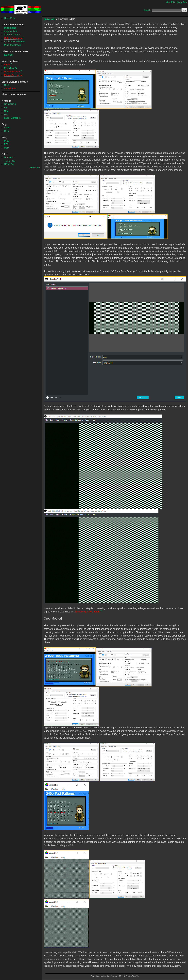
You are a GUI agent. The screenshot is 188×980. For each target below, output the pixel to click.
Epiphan (8, 55)
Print (185, 2)
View (168, 2)
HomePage (10, 18)
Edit (173, 2)
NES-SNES (10, 104)
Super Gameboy (12, 118)
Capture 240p (11, 31)
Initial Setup (10, 28)
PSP (6, 148)
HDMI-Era (9, 164)
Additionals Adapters (15, 42)
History (179, 2)
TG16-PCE (10, 161)
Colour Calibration (13, 38)
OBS (7, 85)
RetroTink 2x (11, 68)
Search (147, 10)
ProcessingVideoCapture (87, 612)
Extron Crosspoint (13, 75)
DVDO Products (12, 72)
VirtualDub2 (10, 89)
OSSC (7, 65)
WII (6, 114)
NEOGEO (9, 157)
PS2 (6, 144)
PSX (6, 141)
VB (6, 108)
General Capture (13, 35)
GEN (7, 131)
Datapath (50, 19)
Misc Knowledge (12, 45)
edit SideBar (35, 168)
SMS (7, 128)
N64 (6, 111)
